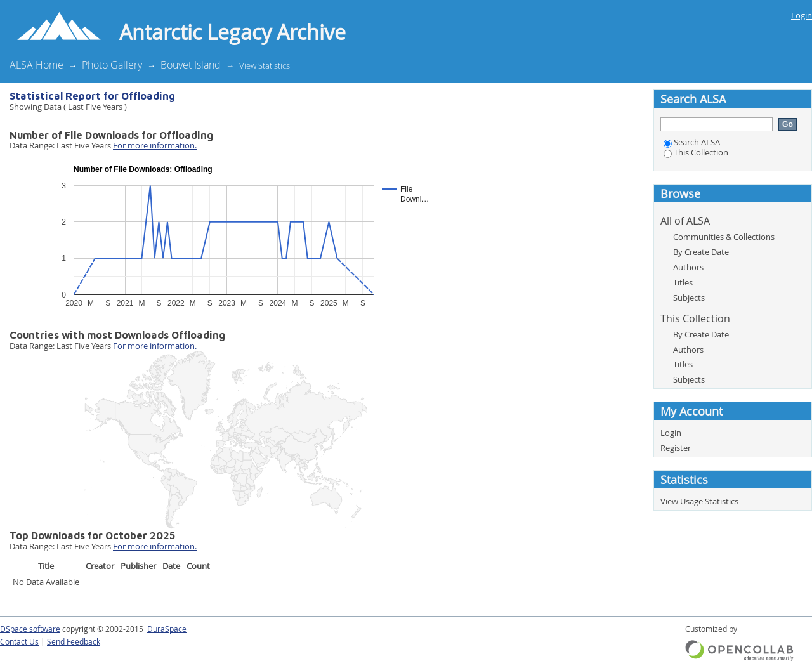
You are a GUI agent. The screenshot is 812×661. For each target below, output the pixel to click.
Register (676, 448)
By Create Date (701, 252)
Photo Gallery (112, 65)
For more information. (155, 145)
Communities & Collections (724, 237)
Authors (688, 267)
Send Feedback (74, 642)
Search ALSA (692, 142)
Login (802, 15)
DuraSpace (167, 629)
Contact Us (19, 642)
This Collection (696, 152)
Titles (683, 282)
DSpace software (30, 629)
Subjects (689, 298)
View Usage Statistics (699, 501)
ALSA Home (36, 65)
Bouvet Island (191, 65)
